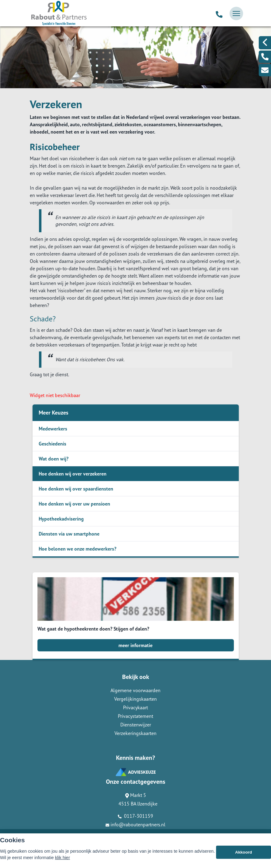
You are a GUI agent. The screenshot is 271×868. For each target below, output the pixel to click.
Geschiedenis (52, 444)
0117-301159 (135, 816)
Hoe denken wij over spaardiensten (76, 489)
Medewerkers (53, 429)
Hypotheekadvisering (61, 519)
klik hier (62, 858)
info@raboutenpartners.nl (135, 824)
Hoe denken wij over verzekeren (73, 474)
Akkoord (244, 852)
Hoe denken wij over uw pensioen (74, 504)
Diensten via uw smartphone (69, 534)
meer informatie (135, 645)
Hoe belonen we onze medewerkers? (77, 549)
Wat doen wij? (54, 459)
